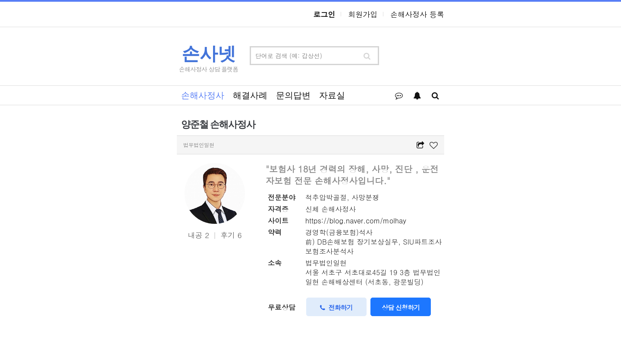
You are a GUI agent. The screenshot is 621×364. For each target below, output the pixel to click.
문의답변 (293, 95)
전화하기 (336, 307)
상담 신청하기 (401, 307)
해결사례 (250, 95)
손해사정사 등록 (417, 14)
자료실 (332, 95)
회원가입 (363, 14)
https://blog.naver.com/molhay (356, 221)
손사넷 (209, 54)
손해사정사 (203, 95)
